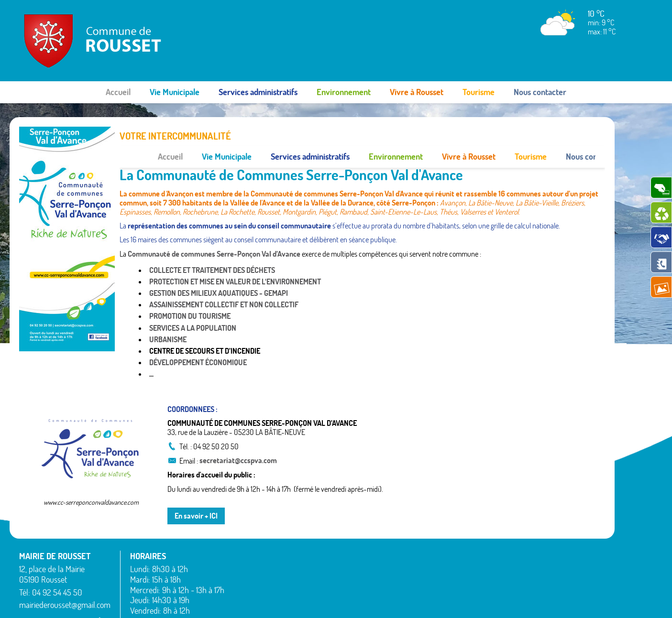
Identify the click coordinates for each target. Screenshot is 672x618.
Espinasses (249, 574)
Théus (501, 568)
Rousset (504, 545)
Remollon (377, 591)
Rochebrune (510, 533)
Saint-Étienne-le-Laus (525, 556)
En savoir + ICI (196, 494)
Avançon (247, 551)
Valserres (506, 579)
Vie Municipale (175, 92)
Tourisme (479, 92)
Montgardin (380, 556)
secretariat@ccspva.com (238, 439)
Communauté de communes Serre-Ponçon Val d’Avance (214, 232)
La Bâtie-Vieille (385, 533)
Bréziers (245, 563)
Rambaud (377, 579)
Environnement (344, 92)
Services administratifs (258, 92)
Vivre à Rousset (417, 92)
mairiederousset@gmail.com (65, 583)
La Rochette (380, 545)
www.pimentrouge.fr (580, 601)
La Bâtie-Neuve (256, 585)
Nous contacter (540, 92)
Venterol (505, 591)
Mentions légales (515, 601)
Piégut (373, 568)
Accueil (118, 92)
